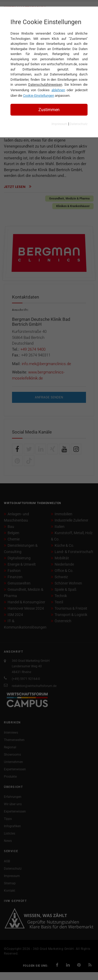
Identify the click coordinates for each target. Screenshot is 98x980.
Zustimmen (49, 110)
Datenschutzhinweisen (45, 85)
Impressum (59, 124)
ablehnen (58, 90)
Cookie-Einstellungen (39, 96)
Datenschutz (79, 124)
